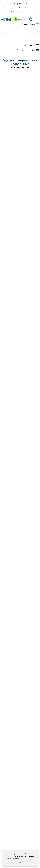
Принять (20, 862)
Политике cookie (13, 859)
